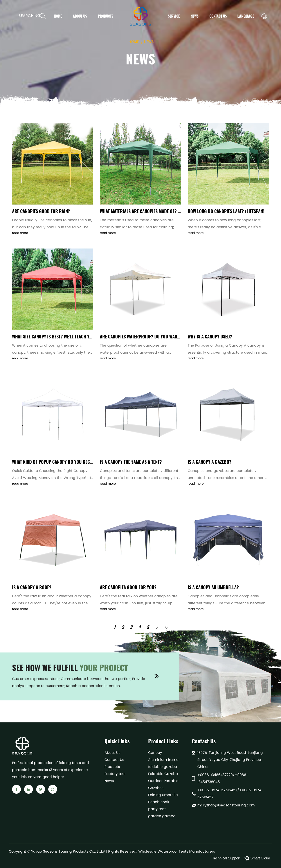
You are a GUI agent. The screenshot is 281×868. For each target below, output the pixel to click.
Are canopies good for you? (128, 587)
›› (166, 627)
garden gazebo (162, 816)
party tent (157, 809)
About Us (80, 16)
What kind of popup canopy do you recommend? (60, 462)
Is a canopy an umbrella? (213, 587)
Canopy (155, 753)
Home (58, 16)
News (195, 16)
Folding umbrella (163, 795)
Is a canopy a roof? (32, 587)
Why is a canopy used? (210, 336)
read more (20, 233)
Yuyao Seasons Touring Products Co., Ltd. (67, 852)
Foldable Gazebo (163, 774)
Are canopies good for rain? (41, 211)
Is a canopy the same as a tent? (131, 462)
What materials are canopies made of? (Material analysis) (158, 211)
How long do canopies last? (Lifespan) (226, 211)
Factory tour (115, 774)
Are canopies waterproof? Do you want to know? (149, 336)
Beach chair (159, 802)
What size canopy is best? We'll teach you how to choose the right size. (84, 336)
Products (106, 16)
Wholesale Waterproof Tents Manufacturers (177, 852)
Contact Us (218, 16)
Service (174, 16)
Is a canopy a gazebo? (210, 462)
